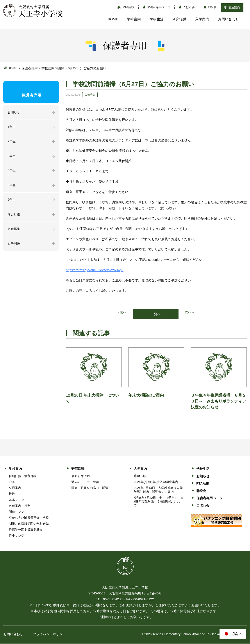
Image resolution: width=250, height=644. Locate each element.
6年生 (12, 202)
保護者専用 (29, 68)
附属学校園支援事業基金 (26, 530)
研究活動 (179, 19)
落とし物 (14, 217)
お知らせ (14, 112)
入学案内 (202, 19)
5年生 (12, 187)
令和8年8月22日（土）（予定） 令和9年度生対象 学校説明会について (159, 502)
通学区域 (140, 476)
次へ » (190, 312)
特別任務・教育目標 (23, 476)
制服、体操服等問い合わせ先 (29, 524)
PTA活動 (126, 7)
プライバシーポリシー (49, 634)
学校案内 (134, 19)
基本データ (16, 500)
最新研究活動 (80, 476)
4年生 (12, 172)
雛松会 (210, 7)
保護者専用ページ (157, 7)
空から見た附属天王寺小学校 (29, 518)
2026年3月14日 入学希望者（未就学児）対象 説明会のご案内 (158, 490)
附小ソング (16, 536)
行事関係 (14, 247)
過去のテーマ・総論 (85, 482)
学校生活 (157, 19)
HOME (113, 19)
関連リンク (16, 512)
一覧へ (156, 314)
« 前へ (122, 312)
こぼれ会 (187, 7)
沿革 (12, 482)
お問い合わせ (229, 19)
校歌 (12, 494)
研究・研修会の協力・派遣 (90, 488)
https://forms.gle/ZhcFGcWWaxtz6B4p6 (95, 270)
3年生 (12, 157)
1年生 (12, 127)
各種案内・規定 (20, 506)
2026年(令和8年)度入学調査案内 (156, 482)
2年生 (12, 142)
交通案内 (232, 7)
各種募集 (14, 232)
